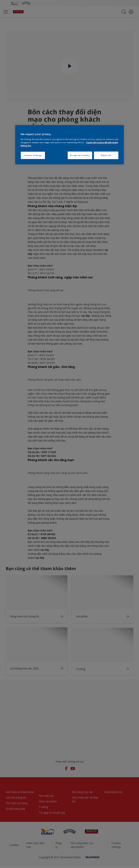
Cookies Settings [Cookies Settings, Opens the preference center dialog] (33, 155)
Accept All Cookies (80, 155)
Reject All (106, 155)
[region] (69, 145)
